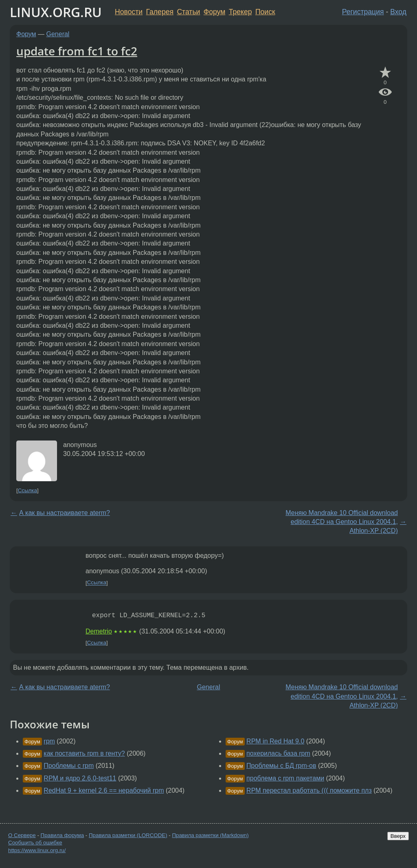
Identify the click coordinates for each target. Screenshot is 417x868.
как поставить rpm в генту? (84, 753)
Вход (398, 12)
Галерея (160, 12)
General (58, 34)
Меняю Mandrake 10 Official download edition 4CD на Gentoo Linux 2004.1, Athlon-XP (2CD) (342, 522)
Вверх (398, 836)
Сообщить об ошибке (35, 843)
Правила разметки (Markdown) (210, 835)
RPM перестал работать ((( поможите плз (309, 790)
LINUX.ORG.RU (56, 12)
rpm (49, 741)
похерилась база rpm (278, 753)
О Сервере (22, 835)
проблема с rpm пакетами (285, 778)
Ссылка (27, 490)
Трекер (240, 12)
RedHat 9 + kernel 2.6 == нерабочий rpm (104, 790)
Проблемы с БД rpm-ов (281, 766)
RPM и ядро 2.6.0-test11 (80, 778)
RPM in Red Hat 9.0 (275, 741)
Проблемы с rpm (69, 766)
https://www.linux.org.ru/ (37, 850)
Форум (214, 12)
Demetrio (99, 631)
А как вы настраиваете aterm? (65, 513)
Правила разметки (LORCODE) (128, 835)
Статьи (188, 12)
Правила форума (63, 835)
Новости (129, 12)
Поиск (265, 12)
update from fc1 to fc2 (77, 51)
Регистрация (363, 12)
